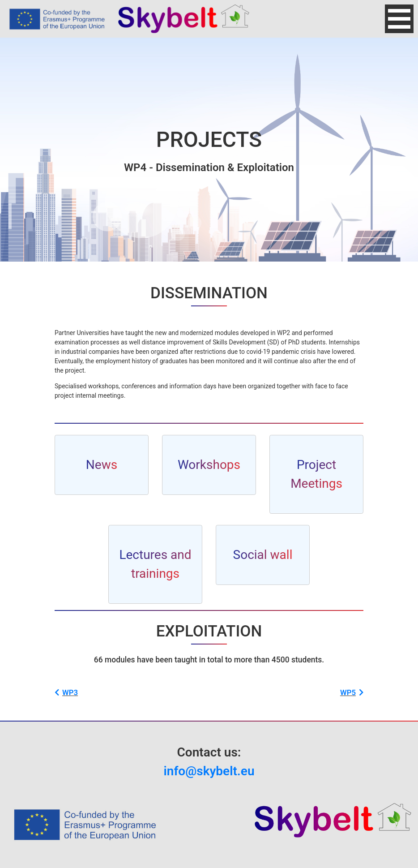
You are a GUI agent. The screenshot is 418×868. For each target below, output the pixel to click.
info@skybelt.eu (209, 771)
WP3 (66, 692)
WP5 (352, 692)
